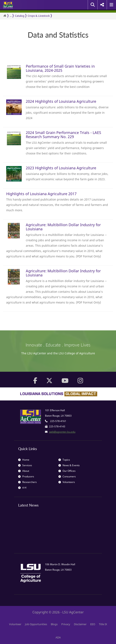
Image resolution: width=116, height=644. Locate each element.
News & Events (69, 465)
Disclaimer (80, 624)
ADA (58, 637)
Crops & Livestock (39, 16)
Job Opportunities (36, 624)
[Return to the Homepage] (5, 16)
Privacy (66, 624)
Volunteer (15, 624)
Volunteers (67, 482)
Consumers (67, 476)
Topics (64, 460)
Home (24, 460)
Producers (26, 476)
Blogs (54, 624)
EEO (93, 624)
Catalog (20, 16)
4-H (22, 488)
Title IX (103, 624)
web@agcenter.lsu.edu (62, 432)
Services (25, 465)
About (24, 471)
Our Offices (67, 471)
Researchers (27, 482)
